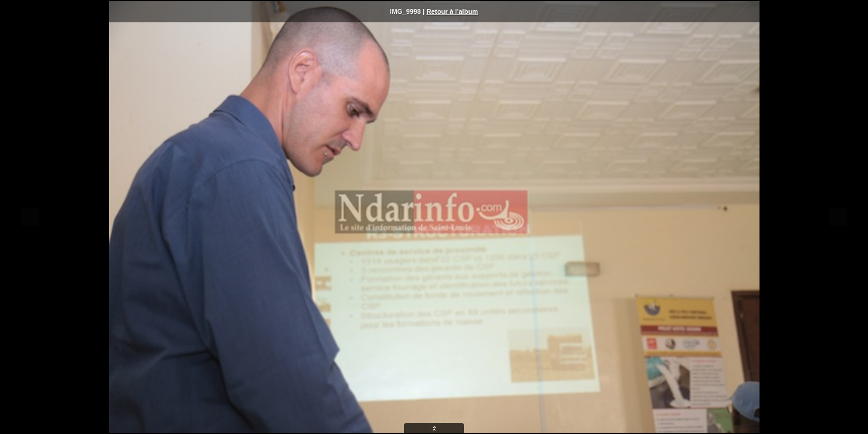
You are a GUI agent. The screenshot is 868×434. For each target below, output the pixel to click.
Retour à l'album (452, 11)
